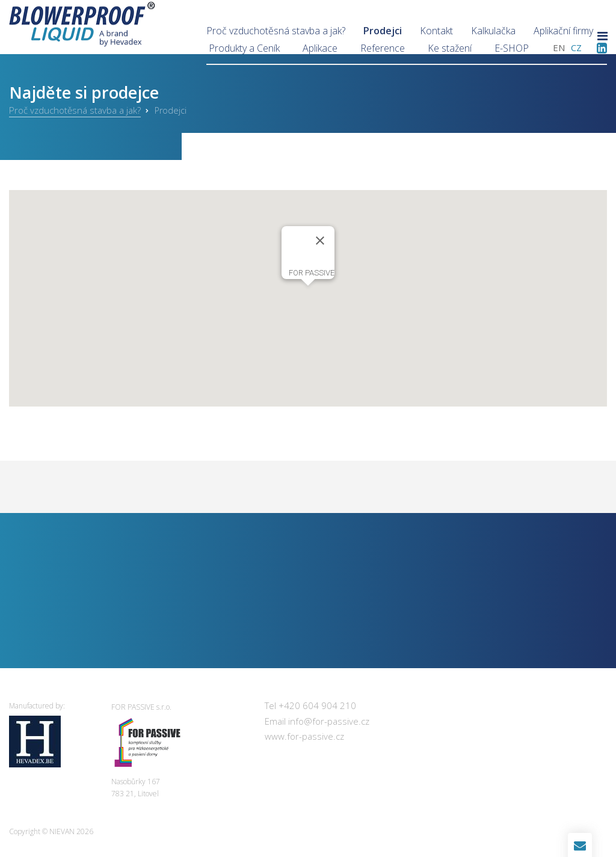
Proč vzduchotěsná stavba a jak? (75, 110)
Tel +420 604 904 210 (310, 705)
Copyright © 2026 (51, 831)
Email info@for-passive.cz (317, 721)
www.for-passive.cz (304, 736)
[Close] (320, 241)
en (559, 48)
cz (576, 48)
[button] (308, 297)
